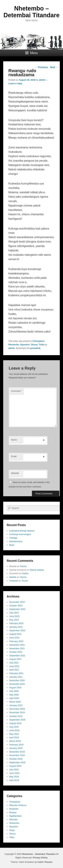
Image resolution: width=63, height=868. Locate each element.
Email (14, 456)
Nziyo (12, 830)
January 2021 (16, 677)
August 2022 (15, 634)
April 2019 (14, 738)
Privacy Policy (40, 858)
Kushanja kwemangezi (20, 534)
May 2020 (14, 695)
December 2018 (17, 752)
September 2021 (17, 656)
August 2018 (15, 766)
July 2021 (14, 663)
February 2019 (16, 745)
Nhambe (13, 819)
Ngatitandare (15, 816)
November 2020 (17, 684)
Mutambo (14, 809)
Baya (12, 545)
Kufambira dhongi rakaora (22, 531)
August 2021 (15, 659)
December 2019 (17, 709)
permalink (35, 348)
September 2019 (17, 720)
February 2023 (16, 623)
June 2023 (14, 616)
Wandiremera (16, 541)
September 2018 (17, 762)
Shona (34, 345)
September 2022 (17, 630)
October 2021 (16, 652)
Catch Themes (45, 862)
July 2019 (14, 727)
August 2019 (15, 723)
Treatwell (14, 581)
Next (54, 67)
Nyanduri (25, 345)
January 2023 (16, 627)
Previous (41, 67)
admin (42, 80)
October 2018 (16, 759)
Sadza (25, 573)
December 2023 (17, 602)
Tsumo (23, 566)
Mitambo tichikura (18, 805)
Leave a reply (15, 83)
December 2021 (17, 645)
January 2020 (16, 705)
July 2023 (14, 613)
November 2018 (17, 755)
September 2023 (17, 609)
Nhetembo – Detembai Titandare (32, 12)
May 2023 (14, 620)
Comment (17, 391)
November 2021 (17, 648)
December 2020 (17, 680)
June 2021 (14, 666)
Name (14, 440)
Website (15, 473)
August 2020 (15, 688)
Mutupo (13, 812)
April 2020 (14, 698)
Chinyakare (38, 341)
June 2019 (14, 730)
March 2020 (15, 702)
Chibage (13, 538)
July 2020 (14, 691)
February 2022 (16, 641)
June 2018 (14, 773)
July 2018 (14, 770)
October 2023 (16, 606)
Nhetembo (14, 345)
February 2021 (16, 673)
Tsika (41, 345)
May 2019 (14, 734)
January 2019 (16, 748)
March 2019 (15, 741)
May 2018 (14, 777)
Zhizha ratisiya (37, 570)
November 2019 (17, 712)
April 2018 (14, 780)
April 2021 (14, 670)
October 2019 (16, 716)
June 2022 (14, 638)
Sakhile (13, 577)
